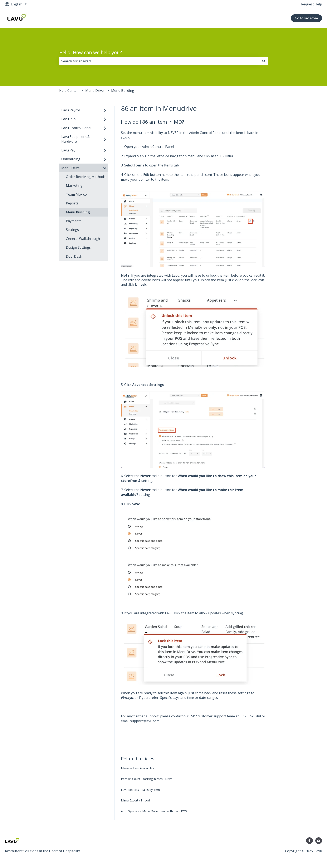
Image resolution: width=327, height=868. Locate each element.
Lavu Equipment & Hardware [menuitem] (75, 139)
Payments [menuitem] (74, 221)
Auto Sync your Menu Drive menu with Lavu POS (154, 811)
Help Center (69, 91)
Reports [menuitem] (72, 203)
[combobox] (160, 61)
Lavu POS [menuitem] (69, 119)
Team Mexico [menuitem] (76, 194)
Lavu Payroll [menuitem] (71, 110)
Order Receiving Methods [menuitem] (86, 177)
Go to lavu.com (306, 18)
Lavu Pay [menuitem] (68, 150)
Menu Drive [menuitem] (70, 168)
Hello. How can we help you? (91, 52)
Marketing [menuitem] (74, 185)
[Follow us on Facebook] (309, 841)
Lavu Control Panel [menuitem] (76, 128)
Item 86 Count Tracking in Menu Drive (147, 779)
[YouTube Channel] (319, 841)
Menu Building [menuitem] (78, 212)
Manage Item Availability (137, 768)
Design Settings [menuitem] (78, 247)
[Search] (264, 61)
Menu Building (123, 91)
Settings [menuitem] (72, 230)
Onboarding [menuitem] (71, 159)
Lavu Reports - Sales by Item (140, 790)
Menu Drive (94, 91)
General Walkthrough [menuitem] (83, 239)
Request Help (312, 4)
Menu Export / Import (136, 800)
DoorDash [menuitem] (74, 256)
